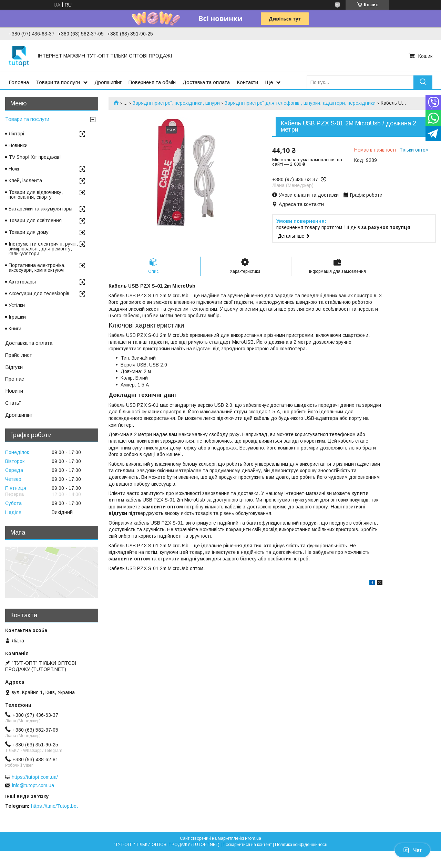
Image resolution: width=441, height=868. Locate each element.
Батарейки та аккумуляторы (40, 209)
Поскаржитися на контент (247, 845)
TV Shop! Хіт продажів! (35, 157)
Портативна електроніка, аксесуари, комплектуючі (37, 268)
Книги (15, 329)
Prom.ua (253, 838)
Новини (14, 391)
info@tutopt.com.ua (33, 785)
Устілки (17, 305)
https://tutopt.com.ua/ (35, 777)
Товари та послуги (58, 82)
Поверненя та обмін (152, 82)
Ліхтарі (16, 134)
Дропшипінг (108, 82)
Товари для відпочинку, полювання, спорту (36, 195)
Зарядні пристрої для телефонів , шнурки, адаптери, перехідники (300, 103)
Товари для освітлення (35, 220)
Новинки (18, 145)
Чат (412, 850)
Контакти (247, 82)
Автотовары (22, 282)
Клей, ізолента (25, 180)
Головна (19, 82)
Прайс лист (19, 355)
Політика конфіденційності (301, 845)
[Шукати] (423, 82)
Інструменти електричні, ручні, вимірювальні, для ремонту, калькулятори (43, 249)
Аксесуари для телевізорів (39, 293)
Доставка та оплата (206, 82)
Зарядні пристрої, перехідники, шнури (176, 103)
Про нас (15, 379)
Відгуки (14, 367)
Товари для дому (29, 232)
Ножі (14, 169)
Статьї (13, 403)
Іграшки (17, 317)
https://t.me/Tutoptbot (54, 806)
